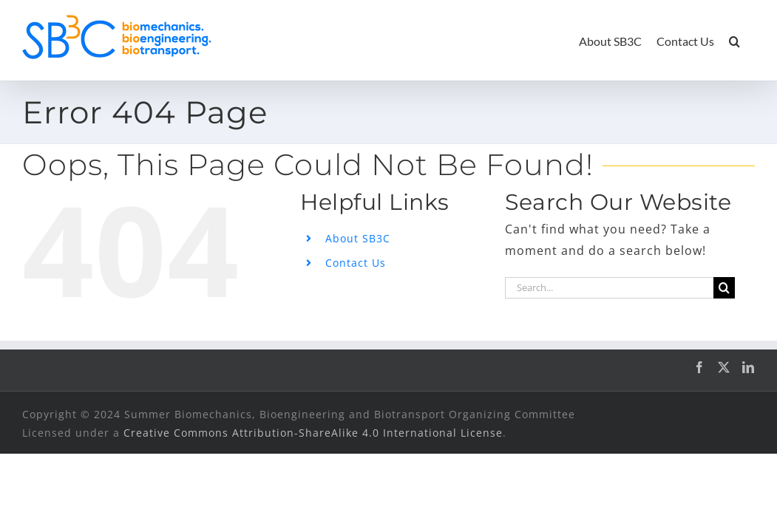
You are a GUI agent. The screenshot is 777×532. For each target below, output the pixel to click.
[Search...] (609, 288)
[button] (749, 40)
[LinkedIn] (749, 367)
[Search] (724, 288)
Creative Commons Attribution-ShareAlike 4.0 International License (313, 433)
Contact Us (356, 263)
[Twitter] (724, 367)
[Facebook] (700, 367)
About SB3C (358, 238)
